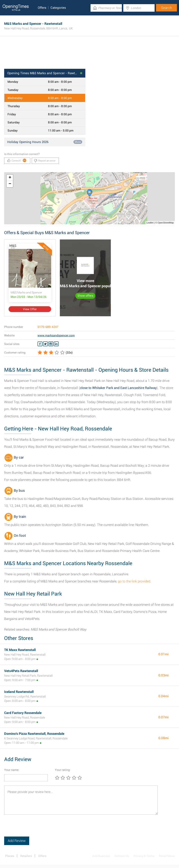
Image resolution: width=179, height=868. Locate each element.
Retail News (167, 856)
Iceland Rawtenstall (19, 692)
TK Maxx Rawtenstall (20, 650)
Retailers (26, 856)
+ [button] (10, 178)
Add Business (101, 856)
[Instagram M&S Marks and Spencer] (51, 344)
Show (78, 142)
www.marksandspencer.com (56, 335)
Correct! (17, 160)
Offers (42, 8)
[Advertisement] (89, 55)
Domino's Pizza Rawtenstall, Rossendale (34, 734)
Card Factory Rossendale (23, 713)
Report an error (45, 161)
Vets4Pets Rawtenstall (21, 671)
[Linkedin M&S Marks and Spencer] (56, 344)
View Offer (30, 309)
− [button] (10, 184)
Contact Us (122, 856)
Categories (58, 8)
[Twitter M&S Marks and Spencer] (45, 344)
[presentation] (36, 828)
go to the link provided (134, 581)
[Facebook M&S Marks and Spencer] (40, 344)
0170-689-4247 (48, 327)
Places (10, 856)
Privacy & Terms (144, 856)
